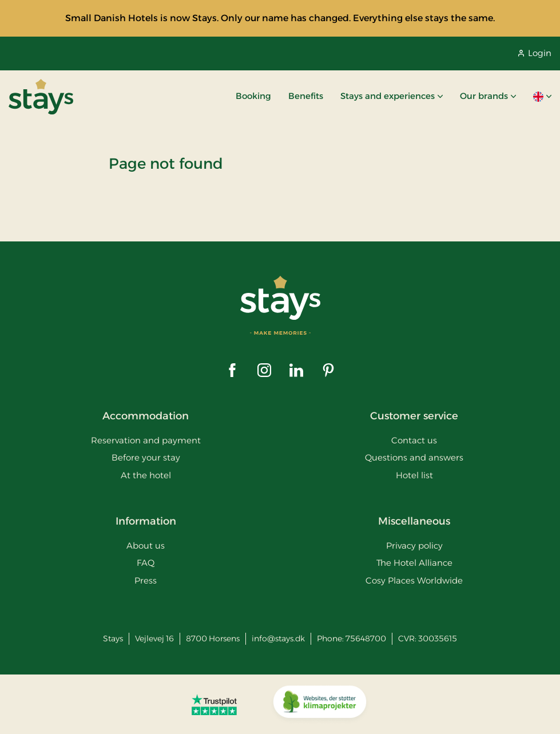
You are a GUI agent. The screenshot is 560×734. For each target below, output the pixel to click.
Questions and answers (414, 457)
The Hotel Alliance (414, 563)
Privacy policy (414, 545)
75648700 (366, 638)
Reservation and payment (146, 440)
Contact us (414, 440)
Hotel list (414, 475)
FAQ (146, 563)
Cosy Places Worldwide (414, 580)
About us (146, 545)
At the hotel (146, 475)
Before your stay (146, 457)
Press (146, 580)
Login (535, 53)
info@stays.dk (278, 638)
